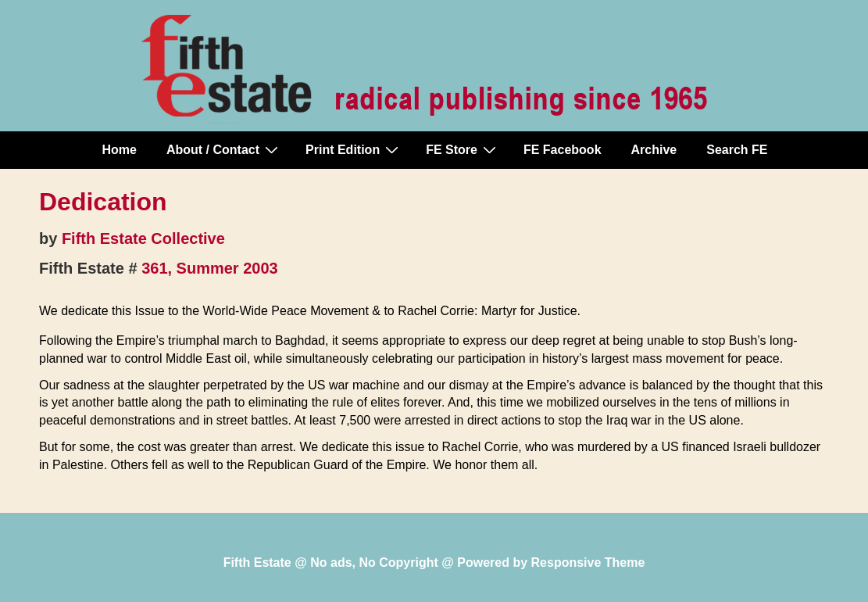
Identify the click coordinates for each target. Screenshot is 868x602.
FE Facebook (563, 150)
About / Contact (224, 149)
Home (120, 150)
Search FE (737, 150)
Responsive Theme (588, 563)
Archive (654, 150)
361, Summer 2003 (210, 268)
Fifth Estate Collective (143, 238)
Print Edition (354, 149)
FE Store (463, 149)
